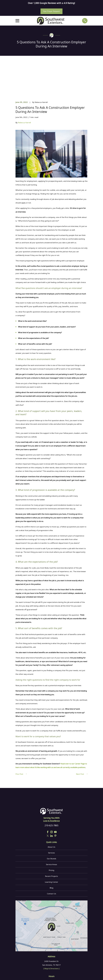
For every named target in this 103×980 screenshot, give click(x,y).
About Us (51, 816)
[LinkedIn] (51, 805)
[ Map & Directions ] (51, 937)
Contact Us (51, 862)
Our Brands (51, 828)
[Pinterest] (55, 805)
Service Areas (51, 833)
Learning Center (51, 851)
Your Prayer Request (51, 11)
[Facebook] (48, 801)
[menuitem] (18, 975)
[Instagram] (51, 801)
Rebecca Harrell (24, 91)
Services (51, 822)
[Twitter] (48, 805)
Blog (51, 857)
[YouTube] (55, 801)
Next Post (82, 743)
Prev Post (21, 743)
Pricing (51, 839)
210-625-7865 (51, 794)
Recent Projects (51, 845)
